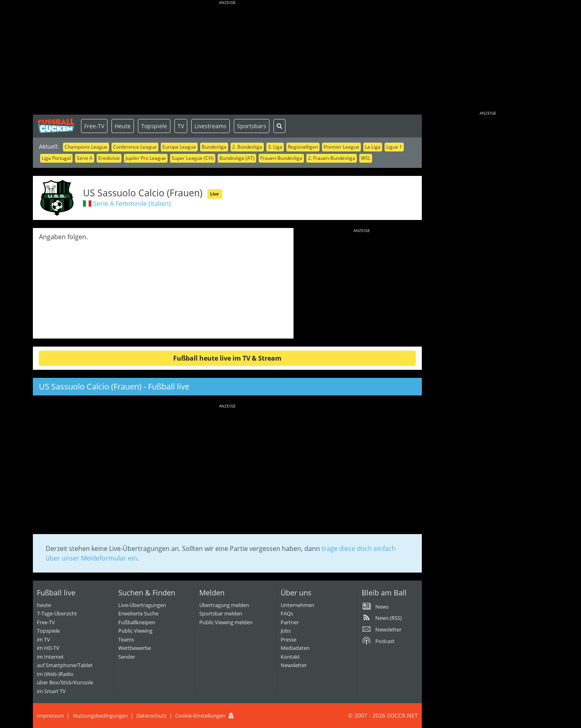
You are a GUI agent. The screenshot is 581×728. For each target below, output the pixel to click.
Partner (290, 622)
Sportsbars (252, 126)
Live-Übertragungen (142, 605)
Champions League (86, 147)
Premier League (341, 147)
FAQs (287, 613)
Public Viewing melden (226, 622)
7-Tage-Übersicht (57, 613)
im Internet (50, 657)
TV (181, 126)
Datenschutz (151, 716)
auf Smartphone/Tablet (65, 665)
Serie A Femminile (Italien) (132, 204)
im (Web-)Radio (55, 674)
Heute (123, 126)
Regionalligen (303, 147)
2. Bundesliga (247, 147)
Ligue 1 (394, 147)
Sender (127, 657)
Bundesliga (214, 147)
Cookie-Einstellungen (200, 716)
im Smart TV (51, 691)
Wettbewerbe (135, 648)
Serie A (85, 158)
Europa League (179, 147)
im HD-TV (48, 648)
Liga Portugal (56, 158)
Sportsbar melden (221, 613)
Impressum (51, 716)
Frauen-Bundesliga (281, 158)
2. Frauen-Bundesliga (332, 158)
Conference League (135, 147)
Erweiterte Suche (138, 613)
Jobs (286, 631)
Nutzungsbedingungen (100, 716)
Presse (288, 639)
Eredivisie (109, 158)
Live (215, 194)
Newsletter (294, 665)
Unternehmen (298, 605)
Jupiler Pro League (146, 158)
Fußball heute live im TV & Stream (227, 358)
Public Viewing (135, 631)
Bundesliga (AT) (237, 158)
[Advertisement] (227, 58)
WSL (366, 158)
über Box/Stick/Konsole (65, 682)
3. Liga (275, 147)
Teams (126, 639)
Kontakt (290, 657)
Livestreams (211, 126)
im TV (44, 639)
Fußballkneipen (137, 622)
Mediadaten (295, 648)
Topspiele (154, 126)
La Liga (373, 147)
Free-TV (94, 126)
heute (44, 605)
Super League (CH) (193, 158)
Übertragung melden (224, 605)
